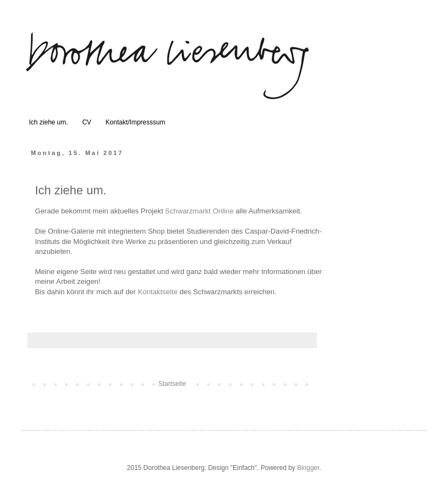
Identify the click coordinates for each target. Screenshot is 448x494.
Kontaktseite (158, 292)
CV (87, 122)
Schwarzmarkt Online (199, 211)
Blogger (308, 468)
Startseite (172, 384)
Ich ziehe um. (48, 122)
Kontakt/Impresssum (135, 122)
